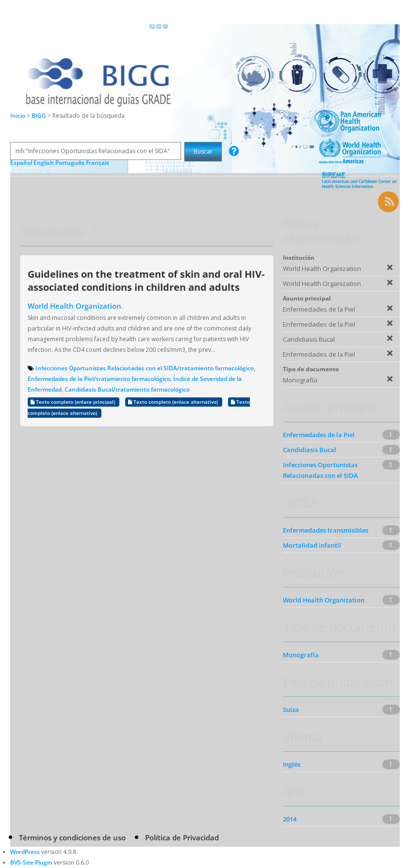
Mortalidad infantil (312, 545)
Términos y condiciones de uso (72, 837)
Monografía (301, 655)
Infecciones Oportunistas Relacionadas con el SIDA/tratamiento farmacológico (145, 368)
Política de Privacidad (182, 837)
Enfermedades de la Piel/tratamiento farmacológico (99, 379)
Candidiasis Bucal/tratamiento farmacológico (127, 389)
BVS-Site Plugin (31, 862)
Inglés (292, 764)
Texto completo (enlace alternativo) (174, 402)
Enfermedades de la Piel (319, 435)
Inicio (18, 116)
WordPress (25, 852)
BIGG (40, 116)
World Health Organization (74, 306)
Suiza (291, 710)
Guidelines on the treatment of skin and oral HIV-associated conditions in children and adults (146, 280)
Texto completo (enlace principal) (74, 402)
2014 (290, 819)
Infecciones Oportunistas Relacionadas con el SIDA (320, 470)
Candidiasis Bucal (310, 450)
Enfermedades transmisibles (326, 530)
